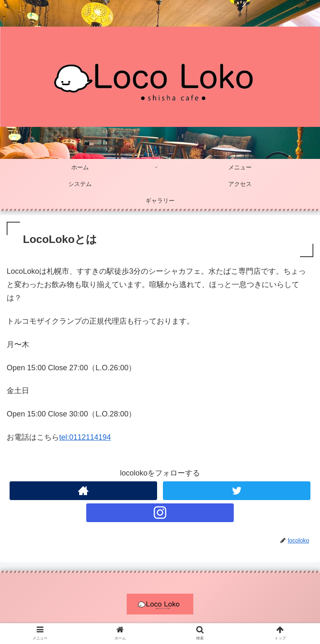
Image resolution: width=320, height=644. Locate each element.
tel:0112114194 (85, 437)
